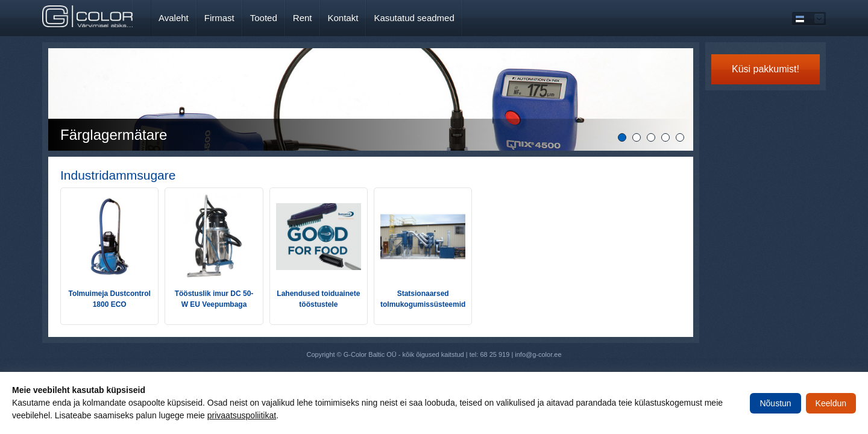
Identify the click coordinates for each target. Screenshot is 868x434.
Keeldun (831, 403)
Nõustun (775, 403)
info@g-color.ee (538, 354)
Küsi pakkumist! (766, 69)
